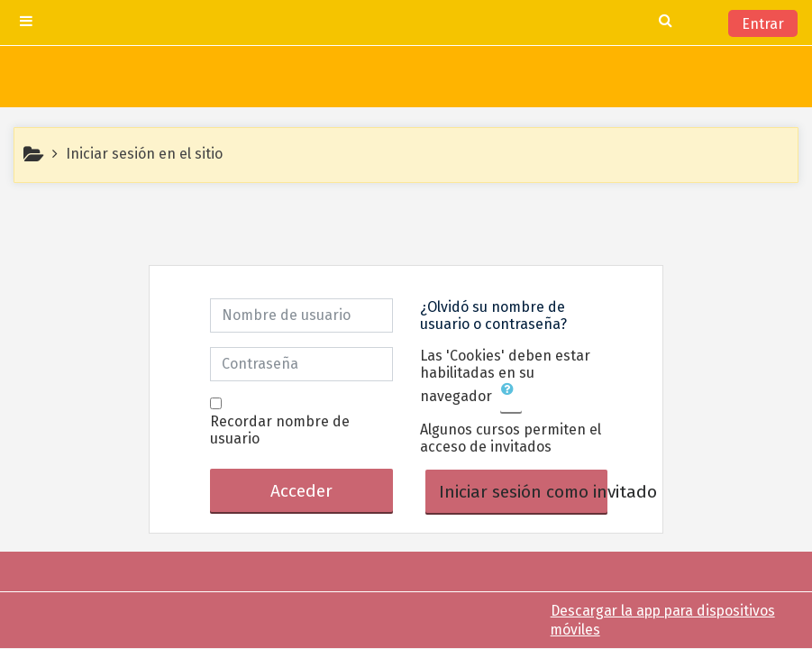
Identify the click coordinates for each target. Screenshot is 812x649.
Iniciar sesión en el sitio (144, 154)
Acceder (301, 491)
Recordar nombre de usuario (280, 430)
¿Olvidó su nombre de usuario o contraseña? (493, 315)
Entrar (763, 24)
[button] (511, 398)
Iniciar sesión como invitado (524, 492)
